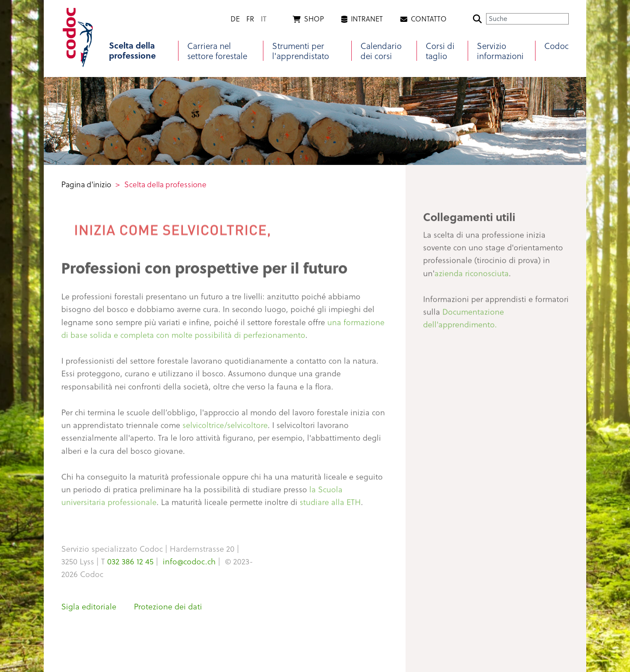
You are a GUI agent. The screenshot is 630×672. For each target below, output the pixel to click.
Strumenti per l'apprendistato (301, 51)
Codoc (556, 46)
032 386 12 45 (130, 561)
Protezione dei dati (168, 606)
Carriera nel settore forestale (217, 51)
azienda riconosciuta (472, 276)
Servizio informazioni (500, 51)
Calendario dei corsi (381, 51)
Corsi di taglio (440, 51)
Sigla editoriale (89, 606)
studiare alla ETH (330, 505)
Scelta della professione (132, 51)
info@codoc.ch (189, 561)
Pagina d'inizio (86, 184)
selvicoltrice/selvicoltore (225, 428)
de (235, 19)
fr (250, 19)
